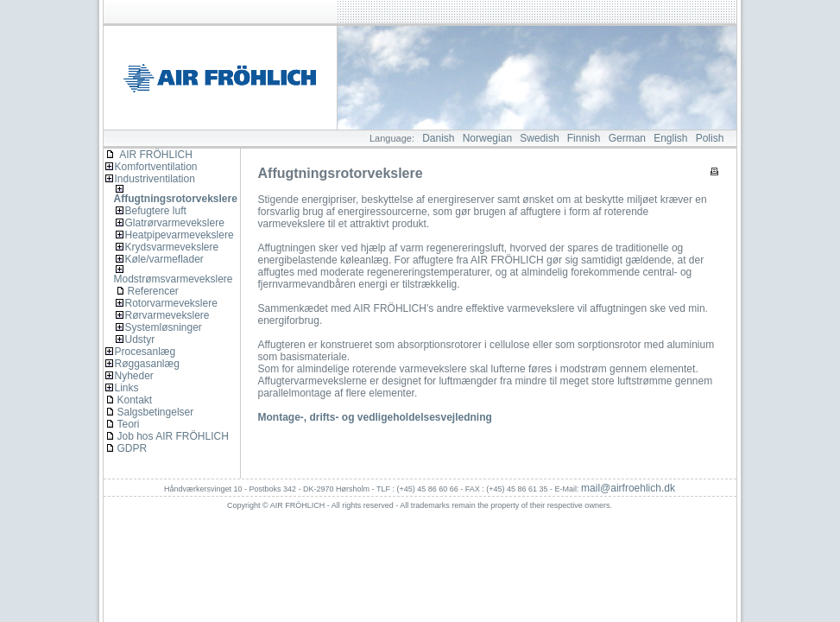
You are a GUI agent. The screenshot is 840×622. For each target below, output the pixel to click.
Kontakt (135, 400)
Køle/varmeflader (164, 259)
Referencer (153, 291)
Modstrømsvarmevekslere (174, 279)
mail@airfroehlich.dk (628, 488)
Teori (129, 424)
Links (127, 388)
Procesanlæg (145, 352)
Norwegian (487, 138)
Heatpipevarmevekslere (180, 235)
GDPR (133, 448)
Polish (710, 138)
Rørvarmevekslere (167, 315)
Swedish (539, 138)
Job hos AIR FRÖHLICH (173, 436)
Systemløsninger (164, 327)
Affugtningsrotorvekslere (176, 199)
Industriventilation (155, 179)
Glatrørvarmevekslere (175, 223)
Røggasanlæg (147, 364)
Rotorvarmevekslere (171, 303)
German (627, 138)
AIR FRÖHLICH (149, 155)
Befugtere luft (156, 211)
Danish (438, 138)
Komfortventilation (156, 167)
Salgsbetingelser (156, 412)
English (670, 138)
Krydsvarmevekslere (172, 247)
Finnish (584, 138)
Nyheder (134, 376)
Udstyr (140, 340)
